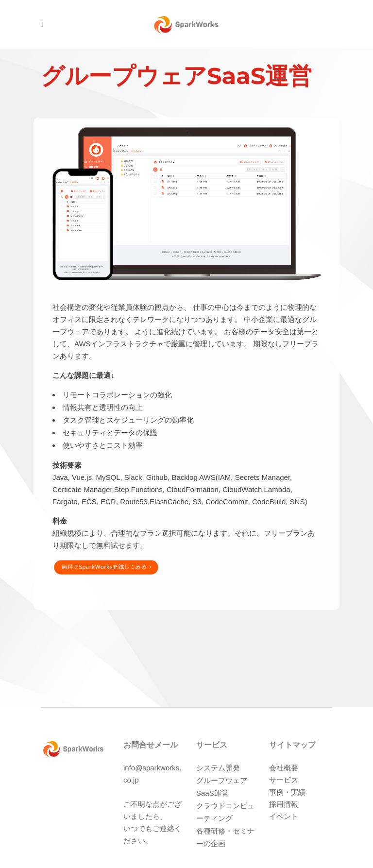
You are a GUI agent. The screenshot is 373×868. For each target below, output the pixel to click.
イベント (284, 816)
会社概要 (284, 768)
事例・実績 (287, 792)
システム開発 (218, 768)
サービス (284, 780)
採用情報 (284, 804)
